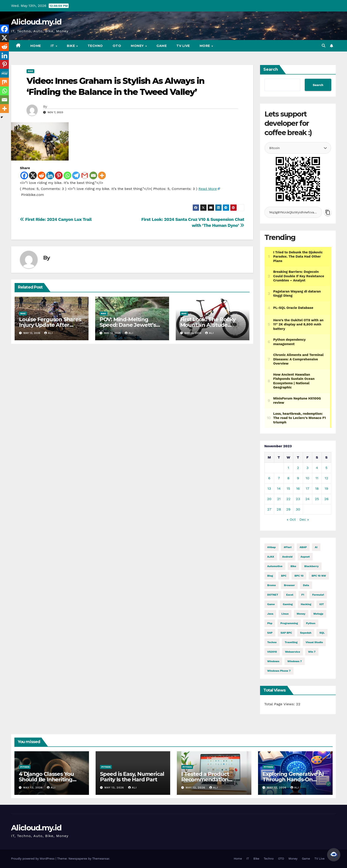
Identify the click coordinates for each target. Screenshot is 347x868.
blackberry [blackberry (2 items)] (311, 566)
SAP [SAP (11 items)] (270, 633)
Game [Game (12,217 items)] (271, 604)
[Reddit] (41, 175)
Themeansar (101, 859)
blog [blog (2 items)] (270, 576)
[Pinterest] (59, 175)
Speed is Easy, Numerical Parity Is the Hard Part (132, 777)
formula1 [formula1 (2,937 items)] (318, 595)
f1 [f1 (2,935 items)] (303, 595)
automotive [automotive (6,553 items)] (275, 566)
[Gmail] (85, 175)
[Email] (93, 175)
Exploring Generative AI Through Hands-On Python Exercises (293, 779)
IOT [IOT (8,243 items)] (322, 604)
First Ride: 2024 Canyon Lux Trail (56, 219)
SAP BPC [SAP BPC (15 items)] (286, 633)
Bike (71, 46)
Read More (208, 189)
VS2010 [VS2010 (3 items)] (272, 652)
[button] (324, 46)
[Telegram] (76, 175)
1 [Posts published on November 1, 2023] (288, 468)
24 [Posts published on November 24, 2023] (307, 499)
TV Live (183, 46)
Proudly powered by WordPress (33, 859)
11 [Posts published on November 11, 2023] (317, 478)
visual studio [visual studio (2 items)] (314, 642)
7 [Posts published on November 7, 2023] (279, 478)
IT (53, 46)
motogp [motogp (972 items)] (318, 614)
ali (49, 333)
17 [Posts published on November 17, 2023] (307, 488)
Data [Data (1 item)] (306, 585)
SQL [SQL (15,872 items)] (322, 633)
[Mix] (4, 82)
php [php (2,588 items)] (270, 623)
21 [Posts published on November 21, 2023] (279, 499)
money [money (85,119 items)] (301, 614)
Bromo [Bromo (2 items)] (272, 585)
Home (36, 46)
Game (162, 46)
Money (138, 46)
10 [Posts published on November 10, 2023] (307, 478)
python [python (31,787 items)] (311, 623)
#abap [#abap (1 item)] (272, 547)
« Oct (291, 519)
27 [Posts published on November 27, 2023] (269, 509)
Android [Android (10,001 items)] (287, 557)
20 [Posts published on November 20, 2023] (269, 499)
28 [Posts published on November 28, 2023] (279, 509)
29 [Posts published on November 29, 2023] (288, 509)
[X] (33, 175)
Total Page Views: (280, 704)
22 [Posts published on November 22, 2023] (288, 499)
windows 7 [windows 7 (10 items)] (295, 661)
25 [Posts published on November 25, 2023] (317, 499)
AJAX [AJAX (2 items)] (271, 557)
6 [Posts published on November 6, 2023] (269, 478)
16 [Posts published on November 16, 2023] (298, 488)
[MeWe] (4, 73)
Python (25, 767)
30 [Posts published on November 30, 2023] (298, 509)
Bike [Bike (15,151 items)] (293, 566)
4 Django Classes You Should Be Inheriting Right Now (46, 779)
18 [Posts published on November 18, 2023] (317, 488)
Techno (95, 46)
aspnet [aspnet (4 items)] (305, 557)
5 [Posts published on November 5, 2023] (326, 468)
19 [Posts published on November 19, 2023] (326, 488)
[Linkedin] (50, 175)
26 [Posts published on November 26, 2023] (326, 499)
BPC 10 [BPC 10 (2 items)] (299, 576)
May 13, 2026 (34, 788)
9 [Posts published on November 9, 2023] (298, 478)
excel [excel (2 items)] (290, 595)
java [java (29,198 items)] (270, 614)
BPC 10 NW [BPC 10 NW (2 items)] (319, 576)
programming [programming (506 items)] (289, 623)
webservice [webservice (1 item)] (293, 652)
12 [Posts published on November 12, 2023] (326, 478)
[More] (102, 175)
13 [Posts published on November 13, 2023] (269, 488)
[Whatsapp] (67, 175)
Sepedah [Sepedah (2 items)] (306, 633)
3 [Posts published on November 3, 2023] (307, 468)
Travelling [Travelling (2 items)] (291, 642)
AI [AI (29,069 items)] (316, 547)
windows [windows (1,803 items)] (273, 661)
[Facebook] (24, 175)
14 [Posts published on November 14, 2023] (279, 488)
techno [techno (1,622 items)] (272, 642)
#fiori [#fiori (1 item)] (288, 547)
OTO (117, 46)
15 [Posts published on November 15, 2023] (288, 488)
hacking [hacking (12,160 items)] (306, 604)
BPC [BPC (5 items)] (284, 576)
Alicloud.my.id (36, 22)
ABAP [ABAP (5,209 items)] (303, 547)
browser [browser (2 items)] (289, 585)
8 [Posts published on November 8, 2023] (288, 478)
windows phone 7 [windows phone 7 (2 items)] (279, 671)
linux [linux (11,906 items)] (285, 614)
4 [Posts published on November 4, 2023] (317, 468)
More (205, 46)
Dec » (304, 519)
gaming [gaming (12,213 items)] (288, 604)
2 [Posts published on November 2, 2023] (298, 468)
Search (271, 69)
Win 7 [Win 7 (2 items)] (312, 652)
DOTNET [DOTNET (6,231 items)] (273, 595)
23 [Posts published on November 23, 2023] (298, 499)
